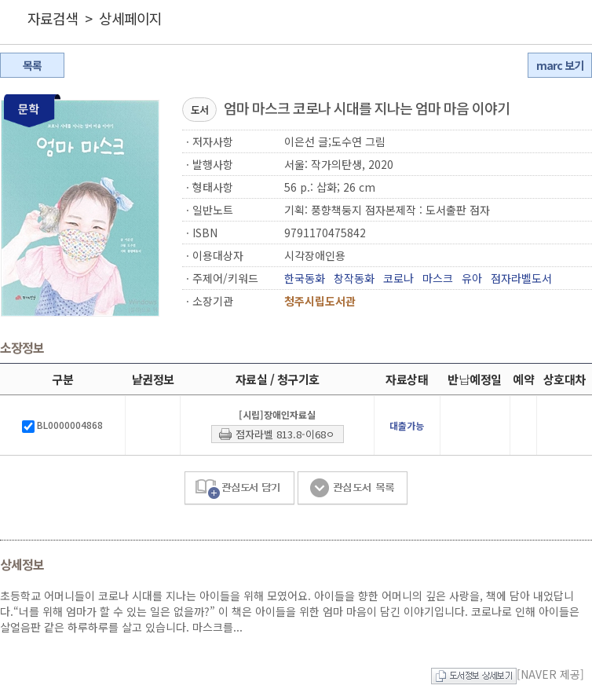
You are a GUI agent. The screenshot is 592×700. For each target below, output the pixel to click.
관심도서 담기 (239, 488)
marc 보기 (560, 65)
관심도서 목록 (353, 488)
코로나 (398, 278)
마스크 (438, 278)
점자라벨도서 (521, 278)
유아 (472, 278)
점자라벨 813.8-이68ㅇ (285, 434)
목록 (32, 65)
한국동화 (305, 278)
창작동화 (354, 278)
